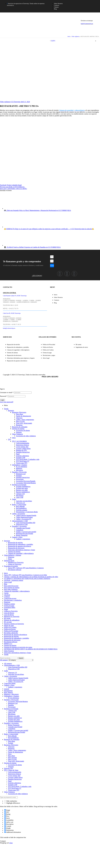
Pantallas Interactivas (23, 452)
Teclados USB (21, 458)
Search (21, 658)
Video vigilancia (75, 36)
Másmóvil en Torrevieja (12, 616)
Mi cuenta (7, 618)
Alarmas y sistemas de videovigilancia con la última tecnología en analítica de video (31, 577)
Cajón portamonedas (23, 443)
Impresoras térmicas (22, 445)
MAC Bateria (8, 692)
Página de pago (9, 626)
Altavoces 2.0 (20, 503)
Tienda (6, 409)
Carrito (6, 593)
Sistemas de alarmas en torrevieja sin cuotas (18, 647)
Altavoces (19, 418)
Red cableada (20, 506)
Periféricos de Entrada (19, 485)
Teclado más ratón (22, 488)
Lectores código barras (23, 449)
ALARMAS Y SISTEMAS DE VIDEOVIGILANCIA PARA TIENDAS (27, 579)
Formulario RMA (10, 607)
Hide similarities (11, 801)
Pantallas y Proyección (19, 472)
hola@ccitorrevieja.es (87, 24)
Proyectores (20, 479)
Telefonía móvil (9, 561)
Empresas (11, 557)
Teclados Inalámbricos (23, 486)
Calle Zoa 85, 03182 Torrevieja (12, 313)
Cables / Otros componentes (25, 420)
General (7, 689)
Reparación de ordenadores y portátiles (20, 544)
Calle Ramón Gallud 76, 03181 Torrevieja (15, 296)
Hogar (10, 559)
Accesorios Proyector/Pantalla (26, 481)
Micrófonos (20, 496)
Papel (18, 454)
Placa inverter (12, 758)
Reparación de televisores (16, 548)
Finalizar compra (9, 604)
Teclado (10, 743)
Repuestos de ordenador (20, 427)
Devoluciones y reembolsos (13, 600)
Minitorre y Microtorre (11, 694)
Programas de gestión (11, 566)
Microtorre (19, 470)
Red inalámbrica (21, 508)
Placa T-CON (20, 421)
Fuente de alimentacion (23, 416)
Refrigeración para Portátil (25, 534)
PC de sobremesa (21, 467)
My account (8, 622)
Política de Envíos (10, 629)
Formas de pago (9, 606)
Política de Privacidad (11, 631)
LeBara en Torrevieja (11, 611)
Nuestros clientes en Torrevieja (14, 624)
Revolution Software (15, 570)
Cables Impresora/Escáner (24, 517)
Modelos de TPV (21, 450)
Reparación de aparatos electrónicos (20, 546)
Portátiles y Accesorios (19, 526)
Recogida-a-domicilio (11, 633)
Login (2, 400)
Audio (14, 499)
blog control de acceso (11, 586)
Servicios (7, 541)
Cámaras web (20, 494)
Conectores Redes (10, 683)
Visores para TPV (22, 463)
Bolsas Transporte (22, 535)
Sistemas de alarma (18, 429)
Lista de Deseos (9, 613)
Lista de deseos (9, 615)
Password (4, 396)
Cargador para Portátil (23, 528)
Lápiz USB (20, 497)
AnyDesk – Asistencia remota (14, 580)
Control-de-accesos (10, 598)
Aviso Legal (8, 582)
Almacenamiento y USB (20, 521)
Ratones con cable (22, 490)
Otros (14, 438)
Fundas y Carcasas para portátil (26, 532)
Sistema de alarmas (14, 552)
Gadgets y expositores (23, 539)
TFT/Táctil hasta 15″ (23, 461)
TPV (9, 439)
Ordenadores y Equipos (19, 465)
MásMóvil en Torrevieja (16, 562)
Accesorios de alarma (23, 430)
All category (8, 664)
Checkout (7, 595)
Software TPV (9, 768)
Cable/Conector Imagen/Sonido (26, 515)
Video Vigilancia (17, 434)
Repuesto (11, 411)
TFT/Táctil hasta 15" (15, 788)
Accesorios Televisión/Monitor (26, 483)
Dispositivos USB (22, 524)
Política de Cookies (10, 627)
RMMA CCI (8, 644)
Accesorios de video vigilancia (26, 436)
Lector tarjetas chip (22, 447)
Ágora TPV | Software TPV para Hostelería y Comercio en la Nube (25, 575)
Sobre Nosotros (9, 651)
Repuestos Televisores (19, 412)
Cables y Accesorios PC (24, 519)
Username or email (7, 392)
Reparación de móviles (15, 543)
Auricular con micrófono (24, 501)
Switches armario (22, 510)
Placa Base (19, 414)
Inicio (69, 36)
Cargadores (20, 530)
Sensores (19, 432)
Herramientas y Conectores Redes (27, 512)
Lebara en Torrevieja (15, 564)
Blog (6, 584)
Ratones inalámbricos (23, 492)
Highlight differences (12, 803)
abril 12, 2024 (25, 102)
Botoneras (19, 425)
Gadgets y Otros (17, 537)
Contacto (7, 597)
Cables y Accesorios (18, 514)
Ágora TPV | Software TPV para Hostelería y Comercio (26, 568)
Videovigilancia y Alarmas (13, 555)
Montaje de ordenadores (12, 620)
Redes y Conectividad (19, 505)
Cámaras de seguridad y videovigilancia (21, 553)
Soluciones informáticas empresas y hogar (21, 550)
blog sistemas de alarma (12, 588)
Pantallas (19, 476)
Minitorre (19, 468)
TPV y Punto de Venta (11, 770)
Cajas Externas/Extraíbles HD (26, 523)
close (11, 843)
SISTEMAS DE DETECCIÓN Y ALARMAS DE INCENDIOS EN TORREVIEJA (31, 649)
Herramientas (8, 691)
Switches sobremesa (22, 456)
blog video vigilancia (11, 589)
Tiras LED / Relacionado (24, 423)
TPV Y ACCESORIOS (19, 441)
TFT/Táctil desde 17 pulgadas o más (28, 459)
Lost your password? (7, 402)
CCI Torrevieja (16, 102)
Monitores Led (21, 474)
